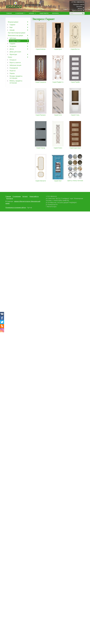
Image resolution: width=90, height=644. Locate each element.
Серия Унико (58, 148)
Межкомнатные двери (18, 35)
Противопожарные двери (17, 33)
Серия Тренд (41, 148)
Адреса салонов (77, 11)
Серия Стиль (75, 115)
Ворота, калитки (15, 63)
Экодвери (19, 46)
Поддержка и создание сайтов (16, 208)
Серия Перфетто (58, 82)
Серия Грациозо (41, 82)
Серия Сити (58, 115)
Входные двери (18, 22)
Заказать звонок (79, 8)
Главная (9, 13)
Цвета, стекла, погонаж (75, 181)
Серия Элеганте (41, 181)
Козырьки (13, 60)
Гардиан (19, 25)
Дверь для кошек (15, 52)
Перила (12, 73)
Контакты (55, 13)
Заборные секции (15, 65)
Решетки (13, 71)
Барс (19, 27)
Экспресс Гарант (19, 41)
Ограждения (14, 68)
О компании (20, 13)
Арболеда (19, 38)
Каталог (32, 13)
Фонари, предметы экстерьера (16, 77)
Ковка (18, 57)
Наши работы (44, 13)
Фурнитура (19, 54)
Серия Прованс (41, 115)
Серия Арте (58, 49)
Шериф (19, 30)
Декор (19, 49)
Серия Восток (75, 49)
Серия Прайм (75, 82)
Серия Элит (58, 181)
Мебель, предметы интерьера (16, 82)
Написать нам (78, 4)
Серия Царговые (75, 148)
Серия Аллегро (41, 49)
